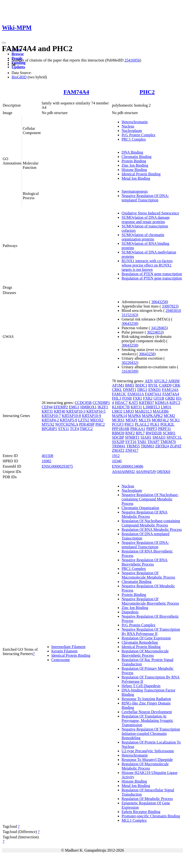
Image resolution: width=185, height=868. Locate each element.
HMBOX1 (88, 407)
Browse (18, 54)
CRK (176, 385)
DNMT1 (130, 390)
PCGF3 (118, 424)
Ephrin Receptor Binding (141, 812)
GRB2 (170, 398)
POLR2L (167, 424)
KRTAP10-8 (71, 416)
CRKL (117, 390)
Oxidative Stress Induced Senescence (150, 213)
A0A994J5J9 (146, 472)
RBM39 (118, 433)
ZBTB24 (162, 446)
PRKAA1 (138, 429)
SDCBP (118, 437)
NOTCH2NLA (67, 424)
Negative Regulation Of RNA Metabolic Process (145, 514)
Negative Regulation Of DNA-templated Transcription (145, 198)
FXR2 (148, 398)
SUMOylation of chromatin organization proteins (143, 237)
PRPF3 (152, 429)
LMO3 (129, 411)
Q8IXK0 (164, 472)
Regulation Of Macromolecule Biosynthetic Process (145, 653)
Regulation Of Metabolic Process (147, 799)
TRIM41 (119, 446)
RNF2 (130, 433)
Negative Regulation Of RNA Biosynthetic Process (145, 562)
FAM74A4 (76, 92)
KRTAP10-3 (76, 411)
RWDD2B (154, 433)
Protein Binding (134, 161)
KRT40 (60, 411)
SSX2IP (118, 442)
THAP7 (153, 442)
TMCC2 (86, 429)
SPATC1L (174, 437)
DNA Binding (132, 152)
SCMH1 (169, 433)
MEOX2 (97, 420)
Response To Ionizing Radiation (146, 699)
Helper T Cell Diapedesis (141, 686)
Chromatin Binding (137, 157)
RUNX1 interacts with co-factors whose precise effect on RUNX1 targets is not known (147, 265)
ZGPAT (176, 446)
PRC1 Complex (134, 139)
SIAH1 (146, 437)
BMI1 (130, 385)
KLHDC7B (121, 407)
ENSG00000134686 (128, 466)
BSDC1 (141, 385)
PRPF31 (164, 429)
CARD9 (165, 385)
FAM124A (170, 390)
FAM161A (136, 394)
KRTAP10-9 (92, 416)
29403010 (173, 311)
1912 (116, 456)
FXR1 (137, 398)
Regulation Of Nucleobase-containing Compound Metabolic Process (151, 523)
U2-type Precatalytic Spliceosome (148, 751)
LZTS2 (84, 420)
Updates (18, 67)
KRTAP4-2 (50, 420)
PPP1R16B (121, 429)
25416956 (132, 60)
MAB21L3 (143, 411)
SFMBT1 (132, 437)
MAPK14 (119, 416)
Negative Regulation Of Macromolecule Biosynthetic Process (150, 601)
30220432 (129, 363)
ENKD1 (155, 390)
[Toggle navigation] (4, 43)
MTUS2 (48, 424)
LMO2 (117, 411)
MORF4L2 (160, 420)
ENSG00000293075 (57, 466)
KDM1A (162, 403)
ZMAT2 (118, 450)
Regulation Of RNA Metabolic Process (152, 530)
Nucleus (128, 126)
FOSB (127, 398)
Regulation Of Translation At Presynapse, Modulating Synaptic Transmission (148, 721)
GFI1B (159, 398)
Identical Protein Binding (141, 174)
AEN (149, 381)
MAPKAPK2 (152, 416)
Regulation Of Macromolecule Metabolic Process (145, 766)
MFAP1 (132, 420)
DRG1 (142, 390)
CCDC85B (83, 403)
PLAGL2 (142, 424)
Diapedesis (130, 612)
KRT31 (47, 411)
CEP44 (47, 407)
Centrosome (61, 660)
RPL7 (140, 433)
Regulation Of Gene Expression (146, 638)
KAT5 (133, 403)
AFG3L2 (160, 381)
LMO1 (166, 407)
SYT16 (131, 442)
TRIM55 (133, 446)
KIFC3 (175, 403)
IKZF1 (103, 407)
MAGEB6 (161, 411)
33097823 (170, 306)
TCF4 (74, 429)
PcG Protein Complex (139, 135)
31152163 (129, 315)
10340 (117, 461)
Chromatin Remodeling (140, 642)
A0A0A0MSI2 (123, 472)
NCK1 (175, 420)
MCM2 (169, 416)
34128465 (159, 328)
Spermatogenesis (135, 191)
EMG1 (74, 407)
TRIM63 (147, 446)
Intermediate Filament (68, 647)
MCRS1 (118, 420)
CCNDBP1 (101, 403)
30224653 (155, 332)
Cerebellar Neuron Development (147, 712)
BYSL (153, 385)
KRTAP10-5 (96, 411)
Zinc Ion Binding (135, 165)
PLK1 (155, 424)
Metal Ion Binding (136, 178)
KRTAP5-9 (68, 420)
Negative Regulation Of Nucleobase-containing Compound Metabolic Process (150, 499)
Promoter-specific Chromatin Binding (151, 816)
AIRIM (174, 381)
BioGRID (19, 77)
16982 (46, 461)
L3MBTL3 (152, 407)
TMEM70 (168, 442)
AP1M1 (118, 385)
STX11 (64, 429)
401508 (47, 456)
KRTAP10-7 (51, 416)
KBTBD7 (146, 403)
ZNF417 (132, 450)
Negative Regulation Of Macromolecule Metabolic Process (148, 575)
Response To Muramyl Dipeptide (147, 760)
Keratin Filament (64, 651)
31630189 (129, 371)
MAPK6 (134, 416)
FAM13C (119, 394)
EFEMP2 (61, 407)
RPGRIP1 (49, 429)
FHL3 (117, 398)
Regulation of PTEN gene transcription (152, 274)
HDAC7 (121, 403)
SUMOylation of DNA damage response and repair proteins (146, 220)
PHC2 (147, 92)
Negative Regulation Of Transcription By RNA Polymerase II (151, 632)
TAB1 (142, 442)
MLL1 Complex (134, 820)
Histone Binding (134, 170)
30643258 (159, 302)
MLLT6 (145, 420)
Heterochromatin (135, 122)
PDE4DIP (87, 424)
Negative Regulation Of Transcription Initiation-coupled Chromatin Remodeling (151, 734)
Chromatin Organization (140, 508)
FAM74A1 (153, 394)
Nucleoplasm (132, 131)
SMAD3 (159, 437)
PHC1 (129, 424)
